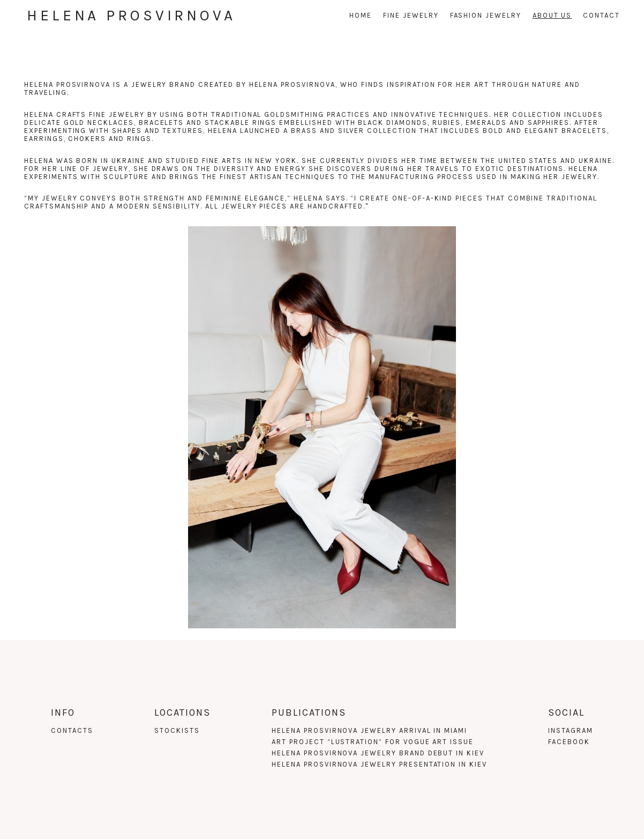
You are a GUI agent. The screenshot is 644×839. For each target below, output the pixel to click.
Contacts (72, 730)
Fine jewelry (411, 15)
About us (552, 15)
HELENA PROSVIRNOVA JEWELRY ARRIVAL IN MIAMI (369, 730)
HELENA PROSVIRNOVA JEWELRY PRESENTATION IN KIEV (379, 764)
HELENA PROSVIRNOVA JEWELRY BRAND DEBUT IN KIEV (378, 753)
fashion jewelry (486, 15)
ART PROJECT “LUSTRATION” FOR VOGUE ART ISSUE (373, 742)
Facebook (569, 742)
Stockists (177, 730)
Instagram (571, 730)
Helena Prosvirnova (131, 15)
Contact (601, 15)
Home (361, 15)
